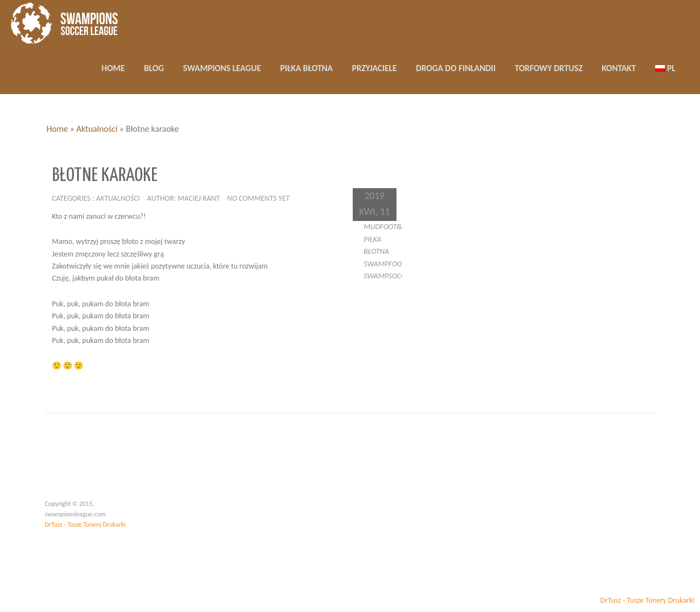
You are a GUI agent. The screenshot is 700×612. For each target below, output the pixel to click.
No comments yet (258, 198)
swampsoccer (388, 276)
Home (57, 129)
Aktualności (97, 129)
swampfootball (392, 264)
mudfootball (388, 227)
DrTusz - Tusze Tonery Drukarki (85, 524)
